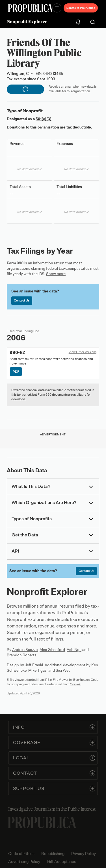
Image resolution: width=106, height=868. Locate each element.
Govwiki (76, 684)
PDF (16, 372)
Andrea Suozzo (25, 650)
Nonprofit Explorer (27, 22)
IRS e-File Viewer (56, 680)
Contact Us (22, 300)
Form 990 (15, 263)
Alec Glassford (52, 650)
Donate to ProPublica (81, 8)
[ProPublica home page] (42, 822)
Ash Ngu (74, 650)
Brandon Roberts (22, 655)
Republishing (53, 854)
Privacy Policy (84, 854)
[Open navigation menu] (57, 8)
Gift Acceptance (62, 862)
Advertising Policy (24, 862)
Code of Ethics (21, 854)
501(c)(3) (44, 119)
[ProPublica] (30, 8)
